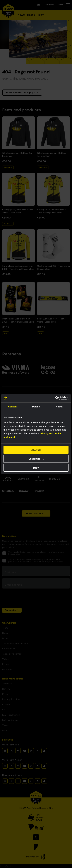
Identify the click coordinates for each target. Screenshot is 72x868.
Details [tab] (36, 407)
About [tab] (59, 407)
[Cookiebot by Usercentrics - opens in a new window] (55, 398)
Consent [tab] (13, 407)
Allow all (36, 450)
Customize (36, 459)
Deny (36, 468)
